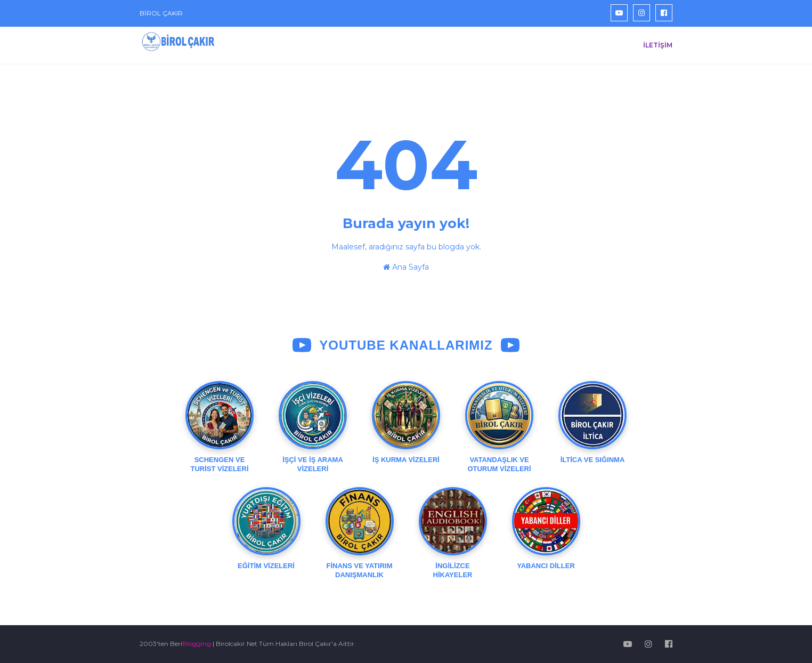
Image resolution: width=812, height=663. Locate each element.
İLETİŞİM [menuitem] (658, 45)
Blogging (197, 644)
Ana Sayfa (406, 267)
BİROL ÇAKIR (161, 13)
